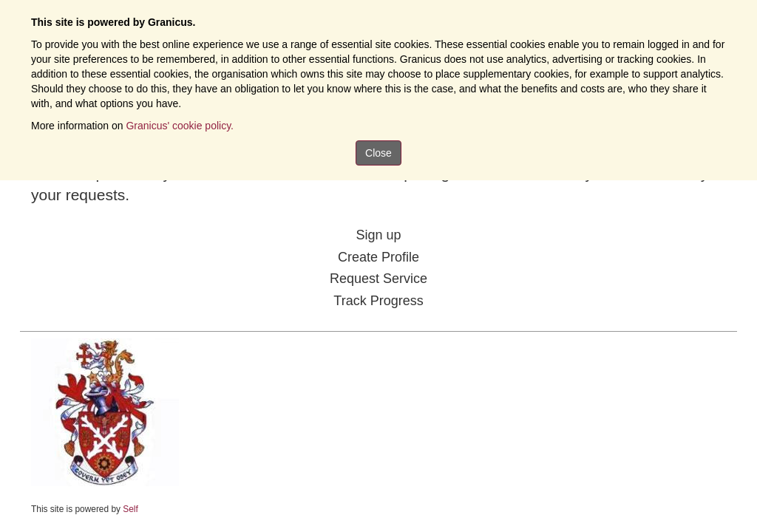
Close (378, 153)
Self (130, 509)
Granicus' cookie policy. (180, 126)
